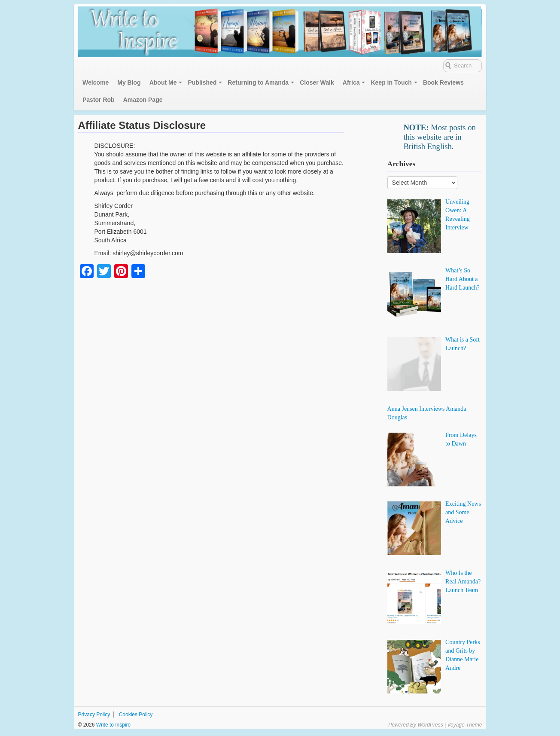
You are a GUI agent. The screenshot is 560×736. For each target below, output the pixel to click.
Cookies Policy (136, 715)
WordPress (430, 725)
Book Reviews (443, 82)
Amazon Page (143, 100)
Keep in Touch (391, 82)
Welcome (96, 82)
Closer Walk (317, 82)
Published (202, 82)
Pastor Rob (99, 100)
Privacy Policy (94, 715)
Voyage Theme (464, 725)
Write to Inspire (113, 725)
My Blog (129, 82)
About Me (163, 82)
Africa (351, 82)
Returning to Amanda (258, 82)
